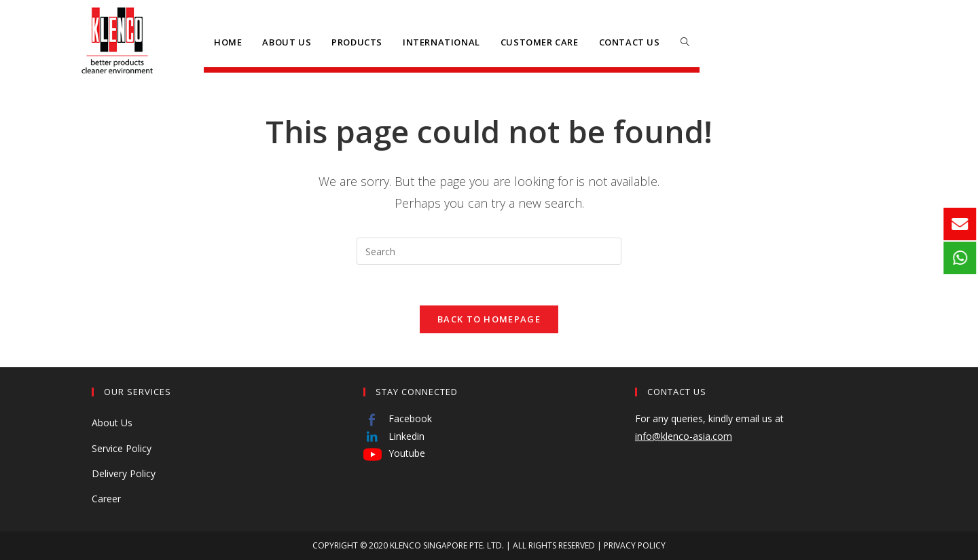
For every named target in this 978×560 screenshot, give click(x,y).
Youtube (394, 453)
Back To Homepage (489, 319)
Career (106, 499)
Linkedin (394, 436)
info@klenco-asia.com (684, 436)
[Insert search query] (489, 251)
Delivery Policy (124, 473)
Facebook (398, 418)
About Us (112, 423)
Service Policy (122, 448)
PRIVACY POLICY (635, 545)
